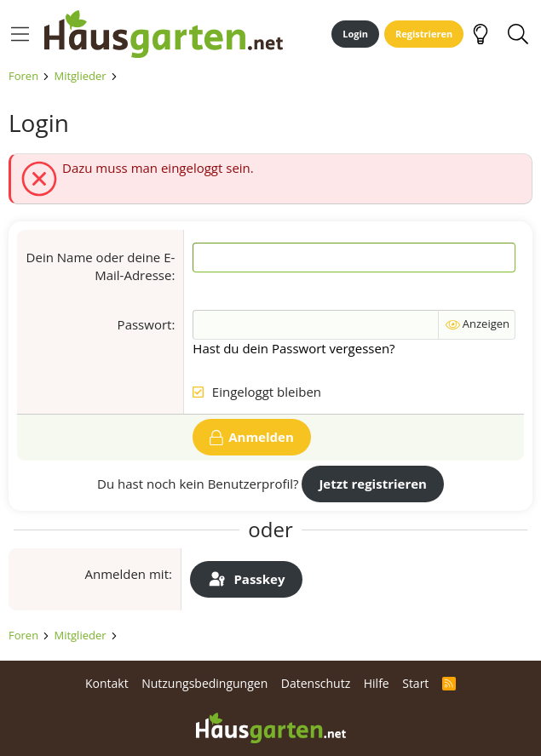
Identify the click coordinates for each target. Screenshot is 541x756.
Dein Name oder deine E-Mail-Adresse (101, 266)
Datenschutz (316, 683)
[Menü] (20, 34)
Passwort (145, 324)
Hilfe (377, 683)
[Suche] (518, 34)
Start (415, 683)
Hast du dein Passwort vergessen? (294, 348)
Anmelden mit (127, 574)
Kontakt (107, 683)
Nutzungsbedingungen (204, 683)
